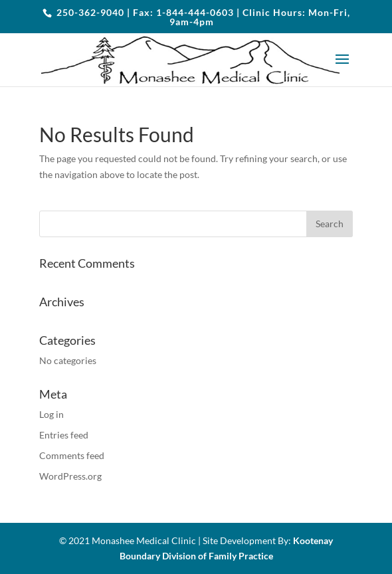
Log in (51, 414)
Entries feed (64, 435)
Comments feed (72, 455)
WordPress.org (70, 476)
